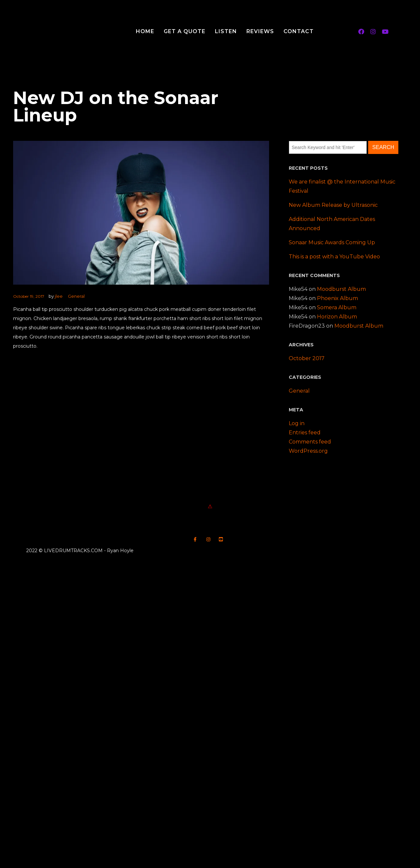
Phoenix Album (337, 298)
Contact (299, 31)
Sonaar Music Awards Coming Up (332, 242)
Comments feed (310, 442)
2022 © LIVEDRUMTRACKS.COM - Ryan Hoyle (80, 551)
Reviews (260, 31)
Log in (297, 423)
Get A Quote (185, 31)
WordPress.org (308, 451)
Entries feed (305, 433)
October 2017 (307, 358)
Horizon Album (337, 317)
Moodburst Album (341, 289)
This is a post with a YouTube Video (334, 257)
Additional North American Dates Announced (332, 224)
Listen (226, 31)
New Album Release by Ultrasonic (333, 205)
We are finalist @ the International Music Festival (342, 186)
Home (145, 31)
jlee (59, 296)
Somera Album (337, 307)
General (76, 296)
